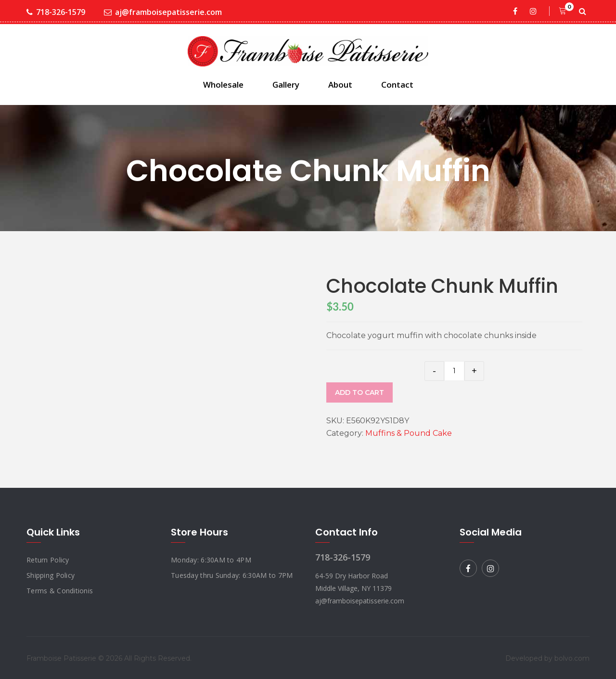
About (340, 85)
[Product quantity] (454, 371)
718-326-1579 (56, 12)
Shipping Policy (51, 575)
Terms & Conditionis (60, 591)
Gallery (286, 85)
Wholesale (223, 85)
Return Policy (48, 560)
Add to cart (359, 392)
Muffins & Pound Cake (409, 433)
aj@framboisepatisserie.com (163, 12)
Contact (397, 85)
